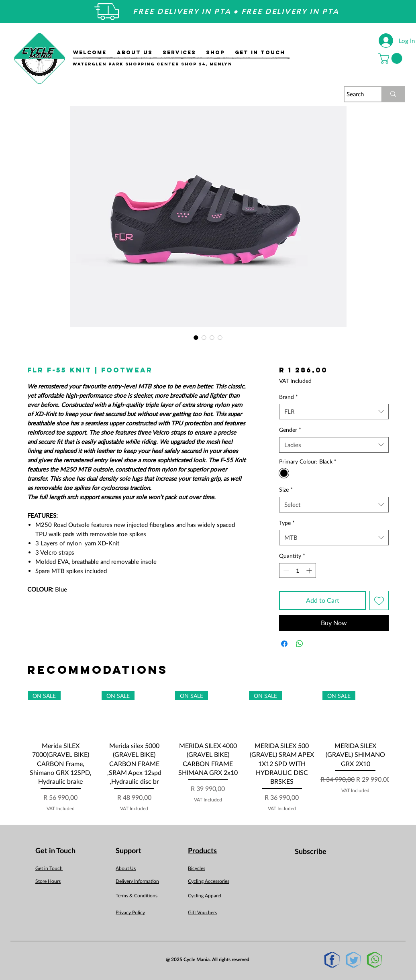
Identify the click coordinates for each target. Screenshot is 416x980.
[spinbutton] (298, 570)
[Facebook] (332, 960)
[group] (208, 752)
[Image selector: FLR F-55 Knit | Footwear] (196, 338)
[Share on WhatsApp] (300, 644)
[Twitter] (353, 960)
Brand (289, 397)
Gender (290, 430)
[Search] (356, 94)
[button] (392, 58)
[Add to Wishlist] (379, 600)
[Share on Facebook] (284, 644)
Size (286, 489)
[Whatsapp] (374, 960)
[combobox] (334, 412)
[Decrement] (285, 570)
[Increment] (310, 570)
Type (287, 523)
